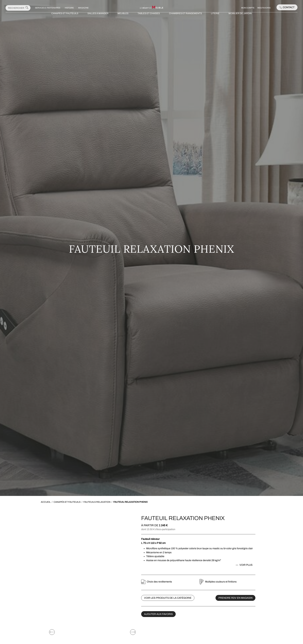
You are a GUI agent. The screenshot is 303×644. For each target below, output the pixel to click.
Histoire (69, 8)
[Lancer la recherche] (27, 8)
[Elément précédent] (52, 610)
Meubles (123, 19)
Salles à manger (98, 19)
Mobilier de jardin (240, 19)
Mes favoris (264, 8)
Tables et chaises (149, 19)
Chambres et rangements (185, 19)
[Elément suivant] (133, 610)
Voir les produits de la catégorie (168, 598)
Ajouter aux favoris (158, 614)
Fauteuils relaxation (97, 502)
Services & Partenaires (48, 8)
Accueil (46, 502)
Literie (215, 19)
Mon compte (248, 8)
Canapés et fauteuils (65, 19)
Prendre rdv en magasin (235, 598)
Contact (287, 7)
